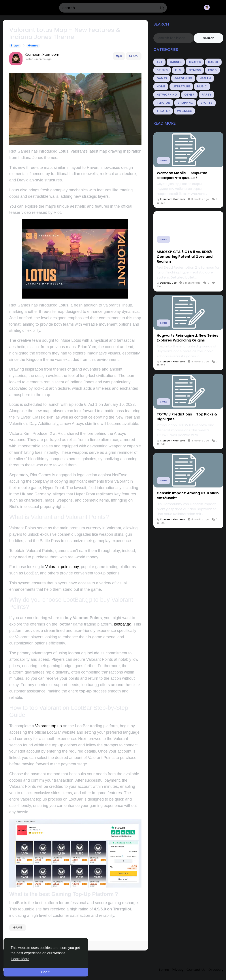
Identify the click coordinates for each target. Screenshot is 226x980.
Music (202, 86)
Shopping (185, 103)
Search (209, 38)
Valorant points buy (62, 567)
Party (206, 95)
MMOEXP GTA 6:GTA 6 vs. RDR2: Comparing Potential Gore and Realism (185, 257)
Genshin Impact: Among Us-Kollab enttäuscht (188, 496)
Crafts (195, 62)
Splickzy (17, 8)
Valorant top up (48, 726)
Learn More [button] (20, 959)
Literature (181, 86)
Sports (206, 103)
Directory (216, 970)
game (18, 927)
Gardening (183, 78)
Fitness (195, 70)
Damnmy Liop (168, 283)
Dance (213, 62)
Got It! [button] (46, 972)
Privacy (178, 970)
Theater (163, 111)
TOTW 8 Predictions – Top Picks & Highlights (187, 417)
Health (205, 78)
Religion (163, 103)
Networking (167, 95)
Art (159, 62)
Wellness (184, 111)
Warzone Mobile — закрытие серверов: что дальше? (182, 175)
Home (161, 86)
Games (33, 46)
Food (212, 70)
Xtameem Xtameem (42, 54)
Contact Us (196, 970)
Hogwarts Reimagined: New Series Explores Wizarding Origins (187, 338)
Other (189, 95)
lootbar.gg (123, 624)
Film (178, 70)
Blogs (15, 46)
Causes (176, 62)
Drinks (162, 70)
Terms (164, 970)
